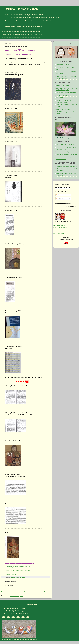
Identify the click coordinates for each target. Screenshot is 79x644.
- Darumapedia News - (63, 65)
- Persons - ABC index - (63, 85)
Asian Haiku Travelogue (64, 152)
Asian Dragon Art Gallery (64, 109)
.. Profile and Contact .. (60, 227)
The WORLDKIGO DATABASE (15, 612)
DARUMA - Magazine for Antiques (67, 166)
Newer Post (5, 592)
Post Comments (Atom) (16, 596)
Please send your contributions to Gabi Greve (18, 567)
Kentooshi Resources (16, 46)
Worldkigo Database (11, 575)
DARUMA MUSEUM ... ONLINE (16, 609)
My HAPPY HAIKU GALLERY (65, 145)
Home (26, 592)
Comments (60, 198)
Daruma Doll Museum (63, 95)
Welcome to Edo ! (62, 98)
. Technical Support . (59, 225)
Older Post (47, 592)
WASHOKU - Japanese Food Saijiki (17, 613)
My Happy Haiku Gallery (13, 610)
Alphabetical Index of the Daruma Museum (17, 571)
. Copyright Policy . (59, 233)
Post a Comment (9, 585)
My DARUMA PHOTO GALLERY (66, 93)
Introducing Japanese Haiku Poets (67, 154)
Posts (58, 195)
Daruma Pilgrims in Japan (21, 9)
